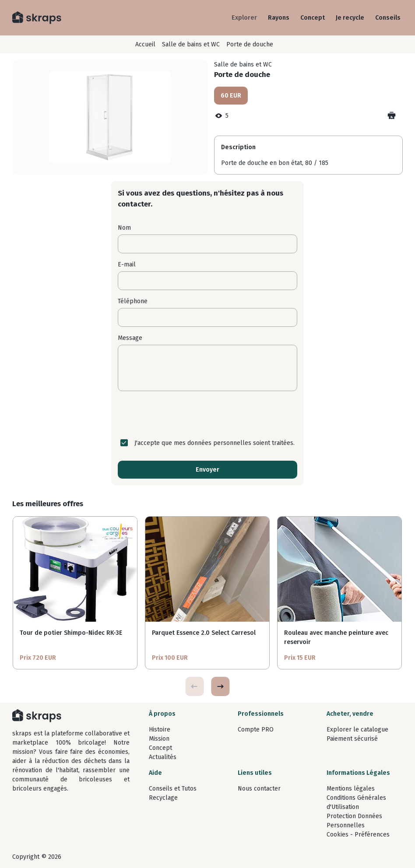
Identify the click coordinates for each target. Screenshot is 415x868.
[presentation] (207, 415)
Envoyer (207, 470)
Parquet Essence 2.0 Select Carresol (204, 633)
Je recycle (350, 18)
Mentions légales (351, 789)
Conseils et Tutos (173, 789)
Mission (159, 739)
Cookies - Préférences (358, 835)
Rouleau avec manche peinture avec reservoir (336, 637)
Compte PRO (256, 730)
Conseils (388, 18)
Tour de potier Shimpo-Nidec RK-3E (71, 633)
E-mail (127, 264)
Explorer (244, 18)
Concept (313, 18)
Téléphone (133, 301)
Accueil (145, 44)
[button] (220, 686)
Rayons (279, 18)
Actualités (163, 757)
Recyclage (163, 798)
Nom (124, 228)
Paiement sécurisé (352, 739)
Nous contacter (259, 789)
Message (130, 338)
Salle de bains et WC (191, 44)
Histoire (160, 730)
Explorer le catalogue (357, 730)
